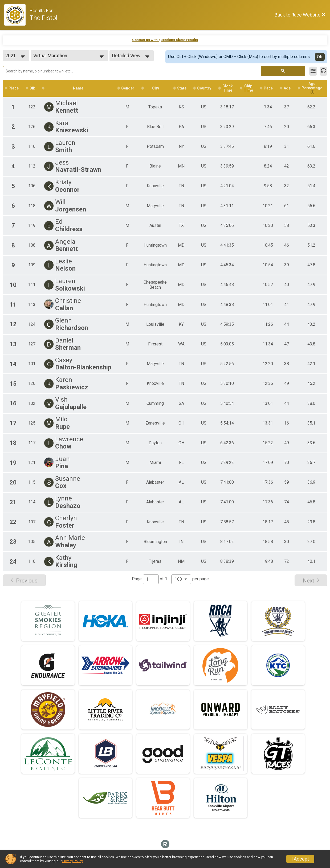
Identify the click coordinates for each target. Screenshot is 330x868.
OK (320, 57)
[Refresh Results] (323, 71)
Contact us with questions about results (165, 40)
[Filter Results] (313, 71)
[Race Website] (17, 15)
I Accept (300, 859)
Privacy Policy (72, 861)
